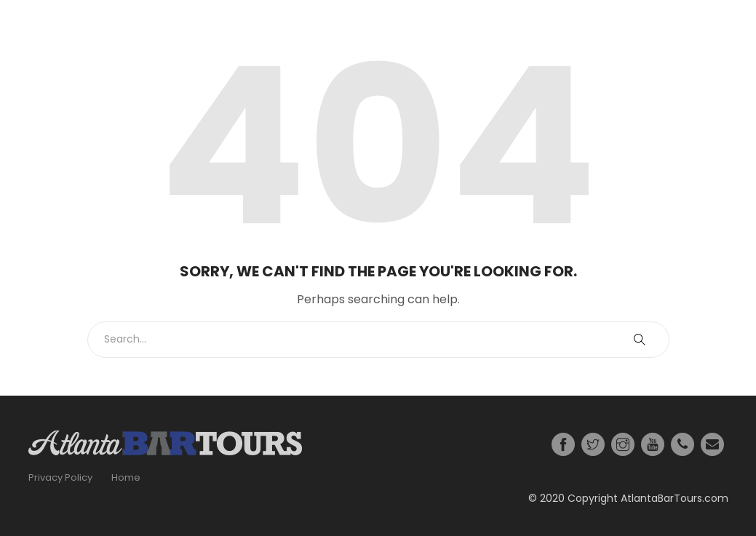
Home (126, 477)
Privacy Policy (60, 477)
